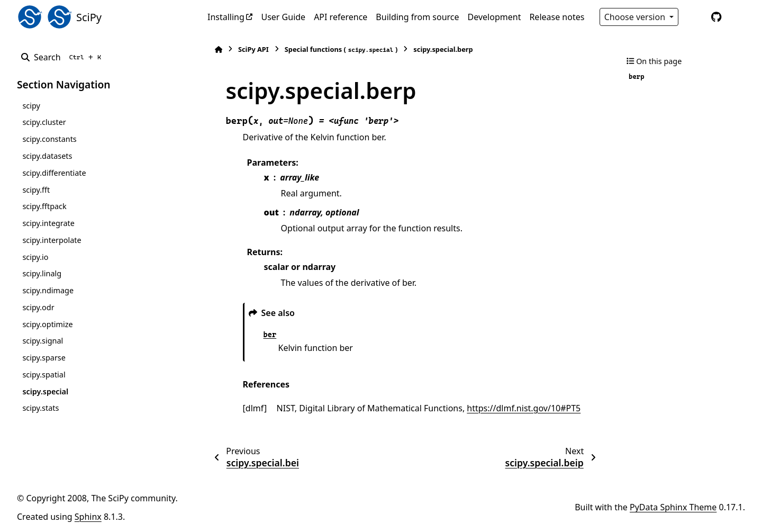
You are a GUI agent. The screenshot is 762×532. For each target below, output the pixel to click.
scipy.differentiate (54, 173)
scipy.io (35, 257)
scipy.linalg (42, 273)
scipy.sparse (44, 358)
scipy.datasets (47, 156)
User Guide (283, 17)
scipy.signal (43, 341)
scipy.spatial (44, 375)
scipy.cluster (44, 122)
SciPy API (248, 49)
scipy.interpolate (52, 240)
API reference (341, 17)
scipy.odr (38, 307)
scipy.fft (36, 190)
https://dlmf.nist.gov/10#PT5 (518, 408)
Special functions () (335, 49)
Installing (226, 17)
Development (495, 17)
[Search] (63, 57)
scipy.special (45, 391)
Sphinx (88, 517)
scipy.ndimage (48, 290)
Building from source (417, 17)
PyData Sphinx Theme (673, 507)
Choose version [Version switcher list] (636, 17)
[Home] (213, 49)
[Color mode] (694, 17)
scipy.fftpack (44, 206)
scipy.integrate (48, 223)
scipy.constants (49, 139)
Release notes (557, 17)
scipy (31, 106)
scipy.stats (40, 408)
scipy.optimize (47, 324)
